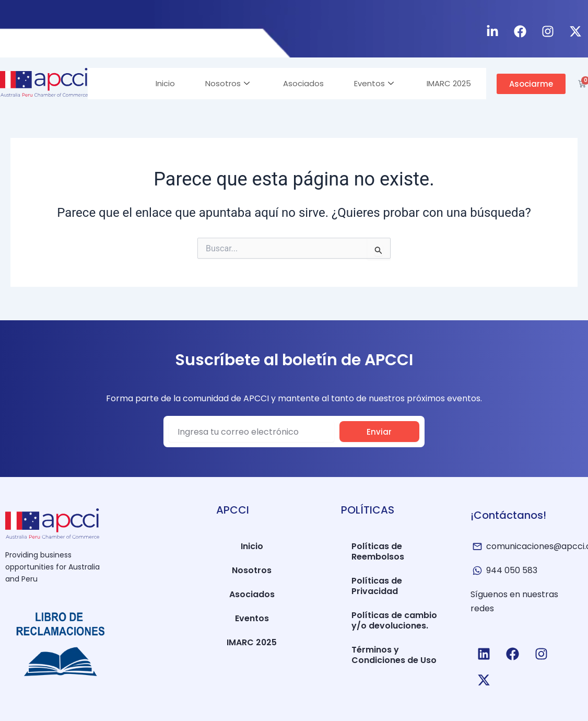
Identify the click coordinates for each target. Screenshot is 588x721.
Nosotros (223, 83)
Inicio (160, 83)
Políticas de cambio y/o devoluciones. (394, 620)
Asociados (300, 83)
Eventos (372, 83)
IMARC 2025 (448, 83)
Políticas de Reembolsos (378, 551)
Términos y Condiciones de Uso (394, 655)
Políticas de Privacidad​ (377, 586)
